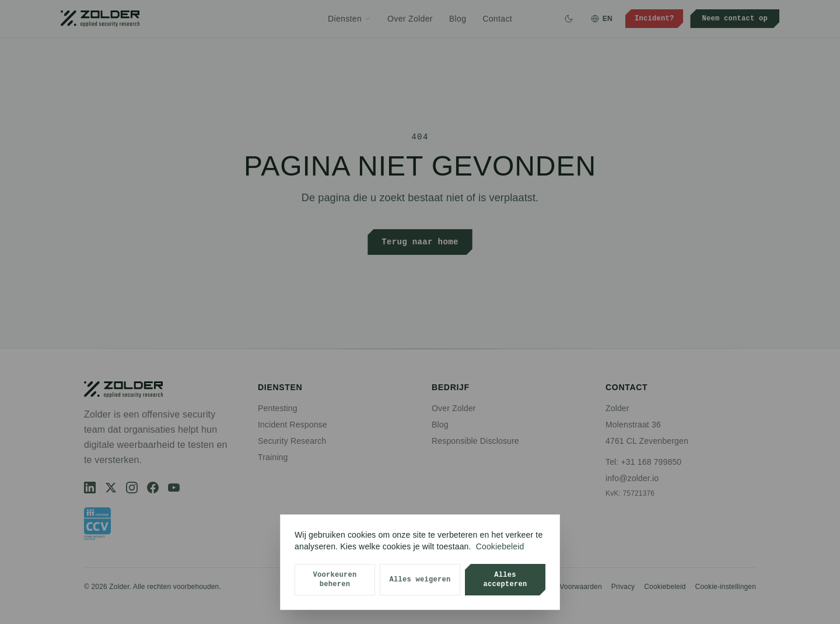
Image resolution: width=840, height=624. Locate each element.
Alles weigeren (420, 579)
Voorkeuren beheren (335, 579)
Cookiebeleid (500, 546)
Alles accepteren (505, 579)
